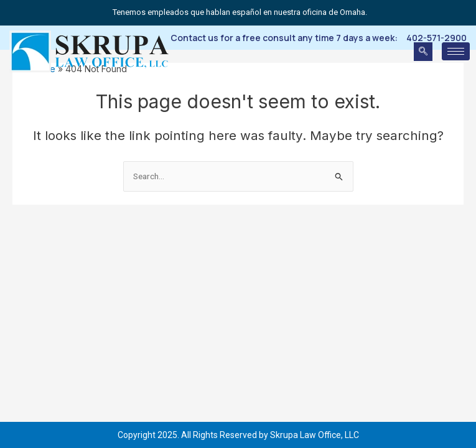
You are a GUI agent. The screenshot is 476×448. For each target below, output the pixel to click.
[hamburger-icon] (456, 51)
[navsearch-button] (423, 52)
